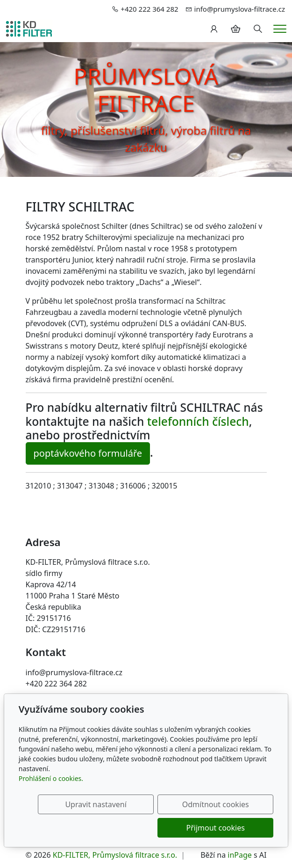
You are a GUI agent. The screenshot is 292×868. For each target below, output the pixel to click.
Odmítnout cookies (229, 804)
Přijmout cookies (229, 828)
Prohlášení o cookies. (51, 778)
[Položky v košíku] (235, 29)
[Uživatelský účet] (214, 29)
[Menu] (280, 29)
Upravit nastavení (135, 804)
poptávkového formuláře (88, 453)
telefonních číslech (198, 421)
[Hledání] (258, 29)
